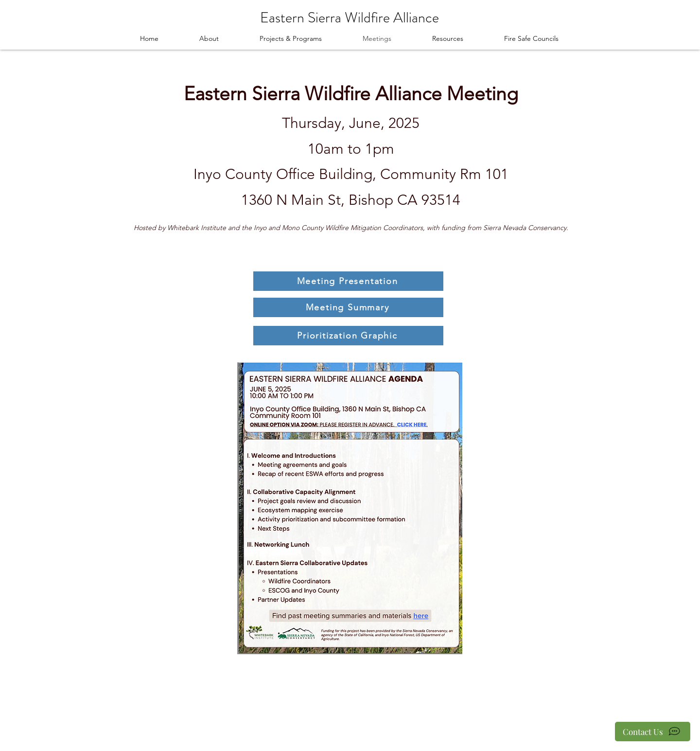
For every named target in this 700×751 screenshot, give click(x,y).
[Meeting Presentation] (348, 281)
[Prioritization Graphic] (348, 336)
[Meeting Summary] (348, 307)
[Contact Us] (653, 732)
